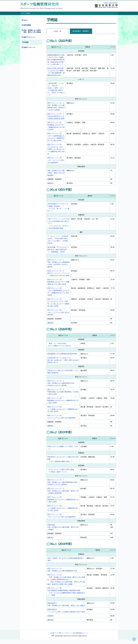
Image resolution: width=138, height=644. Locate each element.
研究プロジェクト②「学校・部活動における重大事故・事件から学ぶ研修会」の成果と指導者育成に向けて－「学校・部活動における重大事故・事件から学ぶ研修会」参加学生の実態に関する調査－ (66, 584)
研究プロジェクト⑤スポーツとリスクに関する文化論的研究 (56, 161)
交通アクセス (55, 637)
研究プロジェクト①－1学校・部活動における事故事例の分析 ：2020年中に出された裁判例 (62, 386)
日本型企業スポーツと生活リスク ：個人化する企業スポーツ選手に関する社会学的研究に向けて (63, 363)
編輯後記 (51, 184)
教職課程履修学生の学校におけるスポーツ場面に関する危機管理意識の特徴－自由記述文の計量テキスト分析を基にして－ (56, 60)
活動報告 (51, 620)
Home (23, 13)
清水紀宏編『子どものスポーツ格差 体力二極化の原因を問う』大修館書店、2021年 (58, 251)
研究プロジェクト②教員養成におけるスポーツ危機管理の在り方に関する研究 (58, 284)
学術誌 (26, 42)
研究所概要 (27, 25)
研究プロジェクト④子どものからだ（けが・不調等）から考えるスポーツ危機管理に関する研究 (56, 150)
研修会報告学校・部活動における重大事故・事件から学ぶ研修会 (63, 531)
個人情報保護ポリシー (80, 637)
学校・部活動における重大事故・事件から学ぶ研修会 (32, 31)
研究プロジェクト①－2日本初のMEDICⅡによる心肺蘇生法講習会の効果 (56, 117)
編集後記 (51, 541)
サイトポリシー (67, 637)
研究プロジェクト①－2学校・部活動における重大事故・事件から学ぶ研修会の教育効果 (63, 494)
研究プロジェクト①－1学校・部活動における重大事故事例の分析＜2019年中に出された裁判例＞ (63, 486)
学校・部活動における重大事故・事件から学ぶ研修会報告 (56, 174)
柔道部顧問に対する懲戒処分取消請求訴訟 (62, 356)
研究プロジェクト (29, 37)
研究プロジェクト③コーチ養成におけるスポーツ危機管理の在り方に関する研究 (63, 412)
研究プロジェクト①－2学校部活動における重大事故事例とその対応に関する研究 (63, 395)
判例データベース (29, 47)
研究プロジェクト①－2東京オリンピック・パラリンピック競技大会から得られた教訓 (58, 275)
